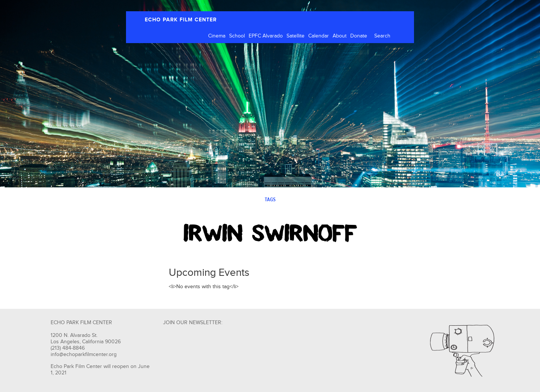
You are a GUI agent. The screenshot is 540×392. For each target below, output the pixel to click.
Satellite (295, 36)
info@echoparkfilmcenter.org (84, 355)
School (237, 36)
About (340, 36)
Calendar (319, 36)
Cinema (217, 36)
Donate (359, 36)
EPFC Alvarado (266, 36)
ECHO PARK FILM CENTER (181, 20)
